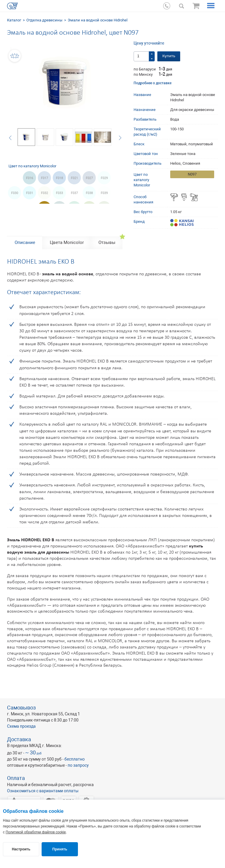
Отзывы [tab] (107, 242)
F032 (45, 193)
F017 (45, 178)
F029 (104, 178)
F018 (59, 178)
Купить (169, 56)
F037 (74, 193)
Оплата (16, 778)
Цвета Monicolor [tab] (67, 242)
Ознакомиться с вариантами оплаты (43, 791)
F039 (104, 193)
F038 (89, 193)
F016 (30, 178)
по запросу (78, 765)
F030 (15, 193)
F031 (30, 193)
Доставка (19, 739)
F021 (74, 178)
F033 (59, 193)
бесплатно (75, 759)
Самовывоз (21, 708)
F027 (89, 178)
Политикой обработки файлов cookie (36, 832)
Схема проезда (21, 726)
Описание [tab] (25, 242)
